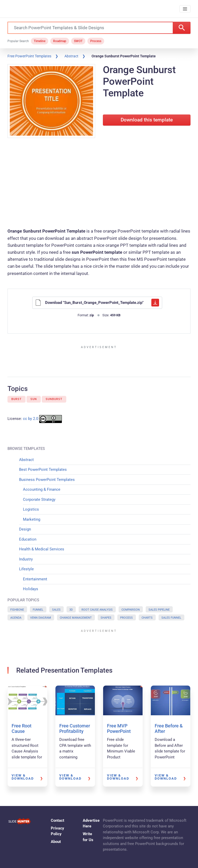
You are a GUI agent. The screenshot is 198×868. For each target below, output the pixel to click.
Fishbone (17, 610)
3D (71, 610)
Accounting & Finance (42, 489)
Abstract (71, 56)
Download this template (147, 120)
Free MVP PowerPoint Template (119, 731)
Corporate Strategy (39, 500)
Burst (16, 399)
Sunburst (54, 399)
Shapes (106, 618)
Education (28, 539)
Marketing (32, 519)
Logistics (31, 509)
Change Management (76, 618)
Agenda (16, 618)
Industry (26, 559)
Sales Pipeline (159, 610)
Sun (34, 399)
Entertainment (35, 579)
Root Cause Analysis (97, 610)
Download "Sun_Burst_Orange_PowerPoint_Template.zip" (97, 303)
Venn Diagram (41, 618)
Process (96, 41)
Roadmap (60, 41)
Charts (147, 618)
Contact (57, 820)
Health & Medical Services (42, 549)
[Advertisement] (99, 184)
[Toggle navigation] (185, 9)
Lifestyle (26, 569)
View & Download (23, 777)
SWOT (78, 41)
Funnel (38, 610)
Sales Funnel (171, 618)
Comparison (131, 610)
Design (25, 529)
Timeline (40, 41)
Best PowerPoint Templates (43, 470)
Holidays (31, 589)
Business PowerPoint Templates (47, 480)
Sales (56, 610)
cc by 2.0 (31, 419)
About (56, 842)
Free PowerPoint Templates (29, 56)
